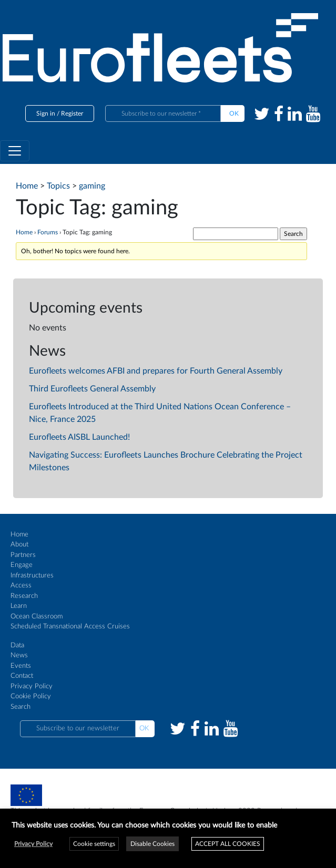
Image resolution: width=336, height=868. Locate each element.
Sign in (46, 113)
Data (17, 645)
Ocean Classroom (37, 617)
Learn (19, 606)
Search (21, 707)
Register (72, 113)
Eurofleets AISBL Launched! (79, 437)
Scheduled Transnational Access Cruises (70, 627)
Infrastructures (32, 576)
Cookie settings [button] (94, 844)
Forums (48, 232)
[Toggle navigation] (15, 151)
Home (24, 232)
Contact (22, 676)
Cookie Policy (31, 696)
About (19, 545)
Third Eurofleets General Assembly (92, 389)
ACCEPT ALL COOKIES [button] (228, 844)
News (19, 655)
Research (24, 596)
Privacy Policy (32, 686)
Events (21, 666)
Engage (22, 565)
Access (21, 586)
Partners (23, 555)
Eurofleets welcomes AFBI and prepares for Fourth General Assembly (156, 371)
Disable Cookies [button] (152, 844)
